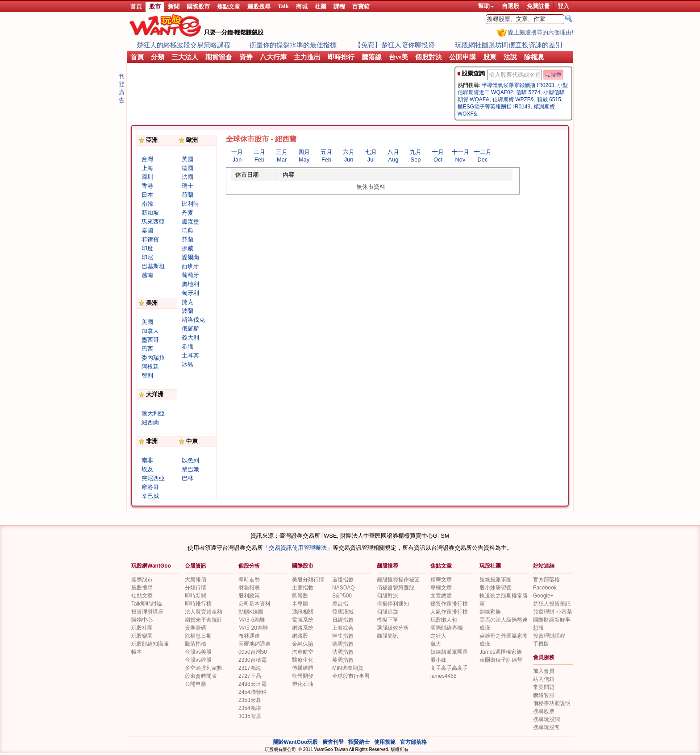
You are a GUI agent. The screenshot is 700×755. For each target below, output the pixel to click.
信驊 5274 (528, 92)
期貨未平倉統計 (204, 620)
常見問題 (544, 687)
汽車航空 (303, 652)
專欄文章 (441, 588)
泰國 (147, 230)
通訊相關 (303, 612)
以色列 (190, 460)
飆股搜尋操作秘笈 (398, 580)
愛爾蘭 (190, 257)
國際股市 (198, 6)
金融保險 (303, 644)
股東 (490, 57)
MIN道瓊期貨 (348, 668)
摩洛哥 (150, 487)
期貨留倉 (219, 57)
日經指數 (343, 620)
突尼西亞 (153, 478)
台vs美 (398, 57)
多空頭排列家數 (204, 668)
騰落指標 (196, 644)
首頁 (136, 6)
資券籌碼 (196, 628)
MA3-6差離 (252, 620)
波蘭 (187, 311)
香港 (147, 186)
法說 (510, 57)
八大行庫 (273, 57)
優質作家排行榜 (449, 604)
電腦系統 (303, 620)
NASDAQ (344, 588)
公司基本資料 (254, 604)
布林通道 (249, 636)
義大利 (190, 338)
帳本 (137, 652)
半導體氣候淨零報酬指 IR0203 (518, 85)
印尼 (147, 257)
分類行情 (196, 588)
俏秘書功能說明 (552, 703)
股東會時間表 (201, 676)
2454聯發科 (252, 692)
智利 (147, 375)
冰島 (187, 364)
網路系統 (303, 628)
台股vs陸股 (198, 660)
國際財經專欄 (446, 628)
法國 (187, 177)
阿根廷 (150, 367)
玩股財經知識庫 (150, 644)
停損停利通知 (393, 604)
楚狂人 (438, 636)
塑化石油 (303, 684)
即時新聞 (196, 596)
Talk (283, 6)
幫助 (486, 6)
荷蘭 (187, 195)
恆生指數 (343, 636)
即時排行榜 (198, 604)
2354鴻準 (250, 708)
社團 (321, 6)
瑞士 (187, 186)
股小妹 (438, 660)
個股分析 (249, 566)
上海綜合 (343, 628)
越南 (147, 275)
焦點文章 (229, 6)
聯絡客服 (544, 695)
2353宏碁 (250, 700)
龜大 (436, 644)
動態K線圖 (251, 612)
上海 (147, 168)
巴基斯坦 (153, 266)
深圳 (147, 177)
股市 (155, 6)
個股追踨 (387, 612)
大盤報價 (196, 580)
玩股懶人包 (444, 620)
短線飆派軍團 (496, 580)
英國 (187, 159)
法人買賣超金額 (204, 612)
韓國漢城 (343, 612)
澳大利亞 (153, 413)
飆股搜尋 (259, 6)
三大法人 (185, 57)
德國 (187, 168)
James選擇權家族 (501, 652)
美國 (147, 322)
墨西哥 (150, 340)
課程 (339, 6)
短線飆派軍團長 (449, 652)
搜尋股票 (544, 711)
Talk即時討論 (147, 604)
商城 (302, 6)
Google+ (543, 596)
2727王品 (250, 676)
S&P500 (342, 596)
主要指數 (303, 588)
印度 (147, 248)
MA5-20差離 (253, 628)
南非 (147, 460)
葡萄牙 (190, 275)
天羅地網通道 (254, 644)
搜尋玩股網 (546, 719)
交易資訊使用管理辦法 (298, 548)
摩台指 (340, 604)
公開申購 (462, 57)
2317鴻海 (250, 668)
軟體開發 (303, 676)
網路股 (300, 636)
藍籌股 (300, 596)
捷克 (187, 302)
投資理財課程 (549, 636)
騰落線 (372, 57)
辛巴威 (150, 496)
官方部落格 (546, 580)
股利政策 (249, 596)
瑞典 (187, 230)
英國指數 (343, 660)
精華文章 (441, 580)
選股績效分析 (393, 628)
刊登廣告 (122, 88)
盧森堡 (190, 222)
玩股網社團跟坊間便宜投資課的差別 (508, 45)
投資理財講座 (147, 612)
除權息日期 (198, 636)
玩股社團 (490, 566)
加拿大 (150, 331)
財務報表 (249, 588)
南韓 (147, 204)
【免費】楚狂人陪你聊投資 (395, 45)
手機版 (541, 644)
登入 (563, 6)
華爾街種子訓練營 (501, 660)
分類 (158, 57)
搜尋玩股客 (546, 727)
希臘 (187, 346)
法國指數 (343, 652)
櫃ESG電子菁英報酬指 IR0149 (494, 107)
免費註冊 (538, 6)
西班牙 (190, 266)
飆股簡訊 (387, 636)
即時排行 (341, 57)
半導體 (300, 604)
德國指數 (343, 644)
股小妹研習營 (496, 588)
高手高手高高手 (449, 668)
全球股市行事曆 (351, 676)
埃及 (147, 469)
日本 (147, 195)
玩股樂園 (142, 636)
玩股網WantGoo (151, 566)
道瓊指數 (343, 580)
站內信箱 (544, 679)
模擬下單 (387, 620)
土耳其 (190, 355)
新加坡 (150, 213)
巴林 (187, 478)
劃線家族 (490, 612)
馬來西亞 (153, 222)
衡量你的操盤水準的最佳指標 (293, 45)
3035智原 (250, 716)
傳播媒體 (303, 668)
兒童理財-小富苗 (553, 612)
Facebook (545, 588)
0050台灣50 (253, 652)
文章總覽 (441, 596)
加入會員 (544, 671)
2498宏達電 (252, 684)
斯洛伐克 (193, 320)
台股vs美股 (198, 652)
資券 (246, 57)
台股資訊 (196, 566)
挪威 (187, 248)
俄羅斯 (190, 329)
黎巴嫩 (190, 469)
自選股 (510, 6)
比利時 (190, 204)
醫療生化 (303, 660)
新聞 (174, 6)
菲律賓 (150, 239)
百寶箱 (361, 6)
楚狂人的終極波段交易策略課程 (183, 45)
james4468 (444, 676)
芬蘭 (187, 239)
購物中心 (142, 620)
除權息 (534, 57)
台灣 (147, 159)
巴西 (147, 349)
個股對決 (429, 57)
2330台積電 (252, 660)
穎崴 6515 (549, 100)
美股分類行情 (308, 580)
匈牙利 (190, 293)
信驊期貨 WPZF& (513, 100)
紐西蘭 (150, 422)
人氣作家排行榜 (449, 612)
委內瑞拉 (153, 358)
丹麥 (187, 213)
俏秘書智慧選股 (396, 588)
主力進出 (307, 57)
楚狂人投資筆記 (552, 604)
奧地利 (190, 284)
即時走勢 (249, 580)
